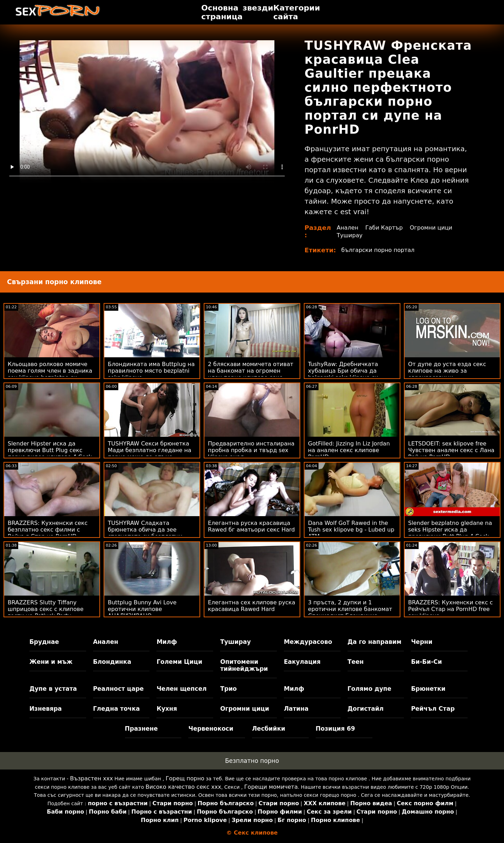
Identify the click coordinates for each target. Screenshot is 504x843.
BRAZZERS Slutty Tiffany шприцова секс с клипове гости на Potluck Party (46, 609)
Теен (356, 662)
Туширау (350, 235)
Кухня (167, 709)
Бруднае (44, 642)
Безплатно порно (252, 761)
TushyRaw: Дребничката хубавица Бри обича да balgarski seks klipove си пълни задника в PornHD (344, 374)
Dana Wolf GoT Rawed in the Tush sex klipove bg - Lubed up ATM (351, 530)
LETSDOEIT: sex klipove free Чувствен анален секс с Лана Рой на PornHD (451, 450)
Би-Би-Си (426, 662)
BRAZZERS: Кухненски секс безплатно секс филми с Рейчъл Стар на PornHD (48, 530)
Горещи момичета (271, 787)
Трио (228, 689)
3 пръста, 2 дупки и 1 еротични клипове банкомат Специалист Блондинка (350, 609)
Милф (167, 642)
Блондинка (112, 662)
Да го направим (374, 642)
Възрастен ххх (92, 778)
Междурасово (308, 642)
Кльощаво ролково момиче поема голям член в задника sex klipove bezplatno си (50, 371)
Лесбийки (269, 729)
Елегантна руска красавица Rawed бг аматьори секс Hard (251, 526)
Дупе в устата (53, 689)
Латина (296, 709)
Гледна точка (117, 709)
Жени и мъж (51, 662)
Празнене (141, 729)
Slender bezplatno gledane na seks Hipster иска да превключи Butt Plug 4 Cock (450, 530)
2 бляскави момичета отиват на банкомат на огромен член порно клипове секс (251, 371)
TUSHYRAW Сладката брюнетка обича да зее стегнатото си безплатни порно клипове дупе (145, 533)
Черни (422, 642)
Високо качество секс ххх (183, 787)
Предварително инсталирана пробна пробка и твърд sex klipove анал (251, 450)
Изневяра (46, 709)
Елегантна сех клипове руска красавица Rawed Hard (252, 606)
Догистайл (366, 709)
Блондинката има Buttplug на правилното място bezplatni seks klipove (151, 371)
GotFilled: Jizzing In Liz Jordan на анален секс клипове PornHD (349, 450)
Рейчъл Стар (433, 709)
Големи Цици (179, 662)
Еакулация (302, 662)
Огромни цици (431, 228)
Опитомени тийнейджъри (244, 665)
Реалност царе (118, 689)
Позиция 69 (335, 729)
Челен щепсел (181, 689)
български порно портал (378, 250)
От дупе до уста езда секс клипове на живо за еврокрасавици (447, 371)
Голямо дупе (369, 689)
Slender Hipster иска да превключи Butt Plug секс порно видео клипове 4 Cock (50, 450)
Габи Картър (384, 228)
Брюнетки (428, 689)
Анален (348, 228)
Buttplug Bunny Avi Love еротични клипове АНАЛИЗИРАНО (142, 609)
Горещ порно (185, 778)
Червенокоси (211, 729)
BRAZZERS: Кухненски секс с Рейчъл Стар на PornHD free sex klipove (450, 609)
